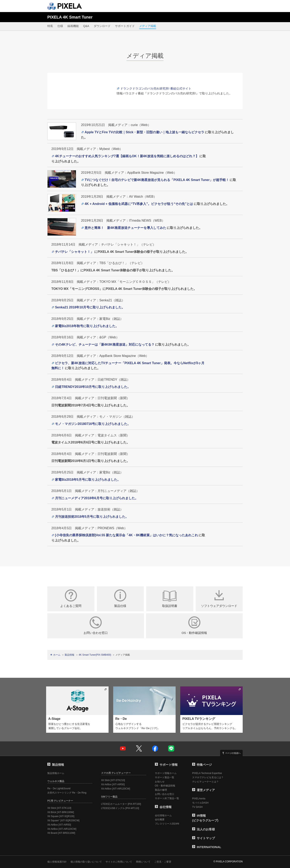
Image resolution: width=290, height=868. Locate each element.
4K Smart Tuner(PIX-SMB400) (95, 655)
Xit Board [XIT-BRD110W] (61, 833)
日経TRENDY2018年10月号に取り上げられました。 (93, 387)
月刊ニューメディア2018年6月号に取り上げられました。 (97, 498)
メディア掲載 (148, 26)
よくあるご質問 (71, 598)
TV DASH (197, 807)
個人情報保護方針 (57, 862)
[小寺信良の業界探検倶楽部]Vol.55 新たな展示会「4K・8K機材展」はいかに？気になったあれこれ (126, 535)
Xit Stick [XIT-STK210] (113, 780)
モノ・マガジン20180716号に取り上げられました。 (93, 424)
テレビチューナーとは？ (205, 782)
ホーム (57, 655)
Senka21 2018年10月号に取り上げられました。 (90, 307)
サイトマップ (204, 838)
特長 (50, 26)
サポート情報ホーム (166, 773)
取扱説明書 (170, 598)
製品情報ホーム (56, 773)
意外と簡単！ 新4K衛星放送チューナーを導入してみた (125, 228)
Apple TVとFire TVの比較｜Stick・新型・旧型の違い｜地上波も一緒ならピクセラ (144, 132)
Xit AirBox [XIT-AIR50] (59, 825)
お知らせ (160, 782)
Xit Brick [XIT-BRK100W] (61, 812)
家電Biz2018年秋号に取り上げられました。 (87, 326)
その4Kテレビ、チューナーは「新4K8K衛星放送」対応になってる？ (105, 345)
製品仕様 (120, 598)
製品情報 (69, 655)
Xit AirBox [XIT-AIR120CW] (62, 829)
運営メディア (204, 790)
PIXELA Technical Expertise (207, 773)
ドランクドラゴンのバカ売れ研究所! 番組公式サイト (156, 88)
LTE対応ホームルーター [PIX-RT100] (121, 804)
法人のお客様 (204, 829)
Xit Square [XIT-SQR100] (61, 816)
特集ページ (202, 765)
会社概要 (160, 819)
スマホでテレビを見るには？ (208, 777)
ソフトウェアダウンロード (219, 598)
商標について (143, 862)
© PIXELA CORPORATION (228, 862)
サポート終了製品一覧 (167, 798)
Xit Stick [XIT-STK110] (59, 808)
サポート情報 (166, 765)
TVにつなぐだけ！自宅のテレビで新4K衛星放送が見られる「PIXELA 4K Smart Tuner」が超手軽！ (157, 180)
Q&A (86, 26)
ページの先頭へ (233, 753)
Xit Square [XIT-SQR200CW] (63, 820)
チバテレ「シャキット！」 (74, 252)
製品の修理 (161, 790)
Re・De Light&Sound (59, 788)
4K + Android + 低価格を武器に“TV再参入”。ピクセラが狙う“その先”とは (139, 204)
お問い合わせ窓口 (96, 625)
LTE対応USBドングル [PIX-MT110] (120, 808)
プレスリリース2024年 (167, 824)
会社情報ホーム (163, 815)
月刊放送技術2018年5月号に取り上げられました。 (92, 517)
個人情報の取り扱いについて (86, 862)
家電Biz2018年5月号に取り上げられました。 (88, 480)
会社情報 (163, 807)
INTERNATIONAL (207, 847)
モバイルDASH (200, 803)
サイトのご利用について (119, 862)
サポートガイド (125, 26)
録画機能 (73, 26)
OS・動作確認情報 (194, 625)
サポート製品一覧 (165, 777)
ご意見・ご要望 (163, 862)
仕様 (60, 26)
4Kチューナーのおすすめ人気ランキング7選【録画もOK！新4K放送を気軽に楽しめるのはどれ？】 (127, 156)
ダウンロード (102, 26)
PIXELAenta (199, 799)
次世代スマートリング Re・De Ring (67, 793)
